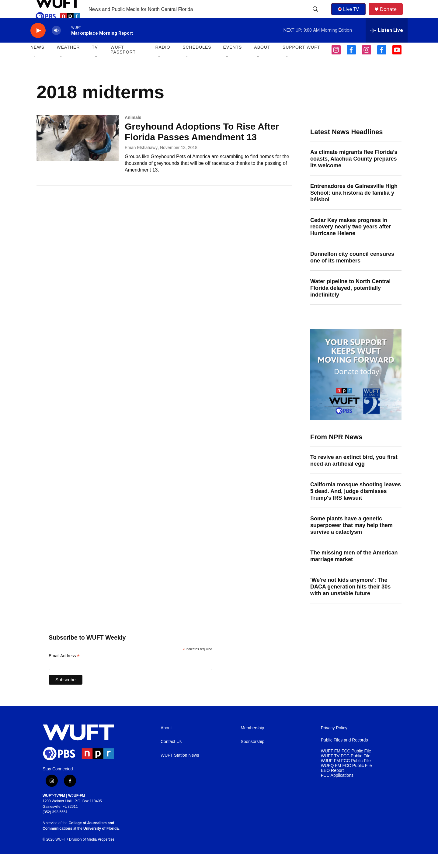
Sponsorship (252, 755)
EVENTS (232, 61)
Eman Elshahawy (141, 161)
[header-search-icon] (316, 16)
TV (95, 61)
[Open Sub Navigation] (35, 71)
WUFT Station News (180, 769)
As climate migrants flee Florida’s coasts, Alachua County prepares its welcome (354, 172)
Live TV (350, 16)
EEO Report (332, 784)
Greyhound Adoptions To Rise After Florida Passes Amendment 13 (202, 145)
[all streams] (387, 44)
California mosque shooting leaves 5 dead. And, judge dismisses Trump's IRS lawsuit (356, 505)
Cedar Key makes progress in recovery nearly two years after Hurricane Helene (351, 241)
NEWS (37, 61)
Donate (392, 16)
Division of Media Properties (92, 853)
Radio (163, 61)
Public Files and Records (344, 754)
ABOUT (262, 61)
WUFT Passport (123, 63)
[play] (38, 44)
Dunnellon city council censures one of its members (352, 271)
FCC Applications (337, 789)
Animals (133, 131)
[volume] (56, 44)
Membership (252, 742)
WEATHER (68, 61)
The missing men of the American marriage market (354, 570)
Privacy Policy (334, 742)
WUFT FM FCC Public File (346, 765)
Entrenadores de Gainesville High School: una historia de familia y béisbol (354, 207)
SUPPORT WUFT (301, 61)
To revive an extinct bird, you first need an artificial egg (354, 474)
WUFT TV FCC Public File (346, 770)
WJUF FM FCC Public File (346, 774)
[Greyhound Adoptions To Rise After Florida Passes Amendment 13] (78, 152)
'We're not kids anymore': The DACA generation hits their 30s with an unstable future (350, 600)
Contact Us (171, 755)
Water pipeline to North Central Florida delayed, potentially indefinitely (350, 302)
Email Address (64, 670)
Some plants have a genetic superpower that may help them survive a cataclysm (351, 539)
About (166, 742)
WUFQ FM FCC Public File (346, 779)
